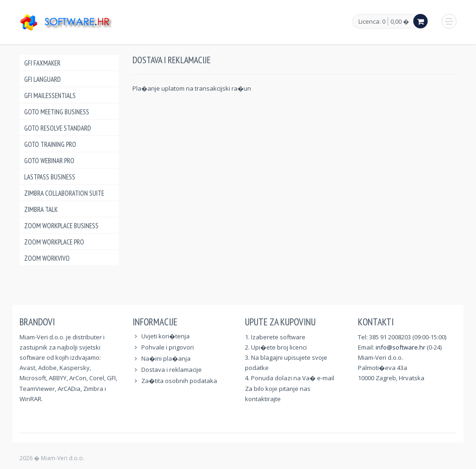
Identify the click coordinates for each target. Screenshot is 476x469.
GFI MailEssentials (50, 96)
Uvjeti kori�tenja (165, 336)
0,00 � (400, 21)
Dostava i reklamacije (172, 370)
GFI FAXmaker (42, 63)
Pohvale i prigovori (168, 347)
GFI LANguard (43, 79)
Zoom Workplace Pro (54, 242)
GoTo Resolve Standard (58, 128)
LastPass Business (50, 177)
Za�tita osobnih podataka (179, 381)
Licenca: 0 (372, 22)
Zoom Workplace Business (61, 226)
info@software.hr (400, 347)
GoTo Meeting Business (57, 112)
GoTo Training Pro (50, 144)
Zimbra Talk (41, 209)
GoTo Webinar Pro (49, 161)
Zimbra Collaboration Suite (64, 193)
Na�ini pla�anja (166, 358)
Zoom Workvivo (47, 258)
